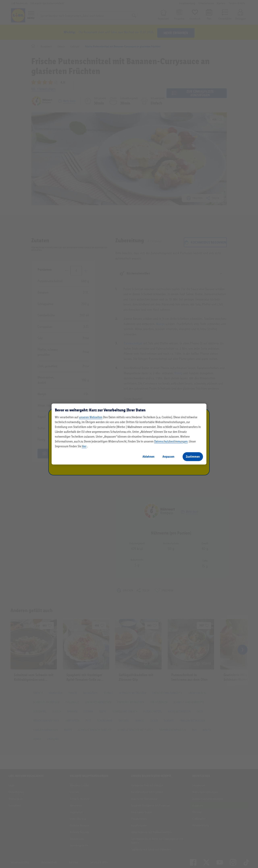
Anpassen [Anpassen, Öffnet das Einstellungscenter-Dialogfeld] (168, 456)
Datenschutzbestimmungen (171, 441)
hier (84, 446)
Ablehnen (148, 456)
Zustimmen (193, 456)
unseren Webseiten (91, 417)
